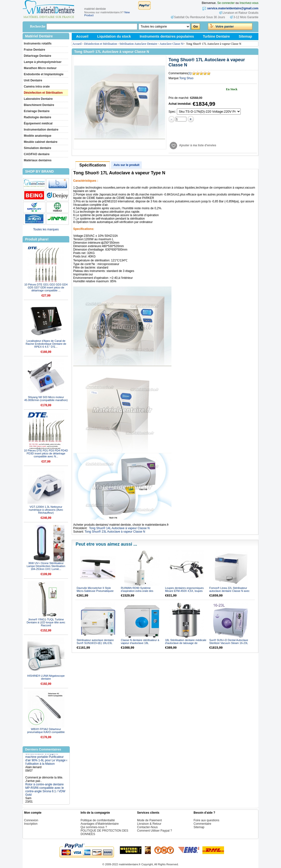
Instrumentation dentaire (41, 130)
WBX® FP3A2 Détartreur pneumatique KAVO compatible (46, 731)
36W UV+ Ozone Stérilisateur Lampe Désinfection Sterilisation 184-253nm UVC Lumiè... (46, 566)
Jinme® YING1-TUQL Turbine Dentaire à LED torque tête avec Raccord (46, 622)
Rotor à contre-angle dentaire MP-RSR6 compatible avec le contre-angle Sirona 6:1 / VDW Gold (45, 791)
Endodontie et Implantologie (44, 74)
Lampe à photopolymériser (43, 62)
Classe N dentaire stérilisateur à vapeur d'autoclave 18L (140, 642)
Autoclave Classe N (171, 44)
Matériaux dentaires (38, 160)
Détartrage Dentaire (37, 56)
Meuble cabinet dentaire (41, 142)
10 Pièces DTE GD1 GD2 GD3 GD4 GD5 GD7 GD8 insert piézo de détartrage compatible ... (46, 287)
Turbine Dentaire (216, 36)
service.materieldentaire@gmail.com (233, 8)
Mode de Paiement (149, 820)
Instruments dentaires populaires (167, 36)
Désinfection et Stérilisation (43, 93)
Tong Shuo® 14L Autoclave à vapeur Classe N (119, 528)
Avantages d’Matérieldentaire (100, 824)
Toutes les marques (46, 229)
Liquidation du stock (114, 36)
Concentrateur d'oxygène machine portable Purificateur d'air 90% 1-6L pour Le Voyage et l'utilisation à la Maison (47, 760)
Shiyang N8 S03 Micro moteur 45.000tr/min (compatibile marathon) (46, 399)
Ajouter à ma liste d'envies (198, 145)
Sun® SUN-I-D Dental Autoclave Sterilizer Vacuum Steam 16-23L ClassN (229, 643)
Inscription (31, 824)
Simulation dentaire (37, 148)
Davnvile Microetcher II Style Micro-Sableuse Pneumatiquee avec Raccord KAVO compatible (96, 591)
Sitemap (245, 36)
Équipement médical (38, 123)
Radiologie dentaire (37, 117)
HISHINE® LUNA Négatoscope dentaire (46, 677)
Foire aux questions (206, 820)
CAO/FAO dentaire (37, 154)
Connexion (31, 820)
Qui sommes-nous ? (94, 827)
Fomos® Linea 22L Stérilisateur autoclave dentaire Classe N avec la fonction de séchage (229, 591)
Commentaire (202, 824)
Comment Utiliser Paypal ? (155, 831)
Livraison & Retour (149, 824)
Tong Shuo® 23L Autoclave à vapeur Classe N (115, 532)
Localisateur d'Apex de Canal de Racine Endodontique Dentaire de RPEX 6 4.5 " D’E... (46, 344)
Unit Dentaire (33, 80)
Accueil (82, 36)
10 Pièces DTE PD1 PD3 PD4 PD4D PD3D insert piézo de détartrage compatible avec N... (46, 453)
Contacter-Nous (147, 827)
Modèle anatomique (38, 136)
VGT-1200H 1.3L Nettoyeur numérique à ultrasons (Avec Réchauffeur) (46, 510)
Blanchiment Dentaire (39, 105)
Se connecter (226, 3)
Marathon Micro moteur (40, 68)
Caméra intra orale (37, 87)
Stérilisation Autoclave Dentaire (138, 44)
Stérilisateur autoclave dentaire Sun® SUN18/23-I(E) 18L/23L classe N (95, 643)
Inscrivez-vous (249, 3)
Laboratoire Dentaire (38, 99)
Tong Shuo (186, 78)
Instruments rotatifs (38, 44)
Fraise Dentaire (35, 50)
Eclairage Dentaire (37, 111)
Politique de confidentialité (98, 820)
